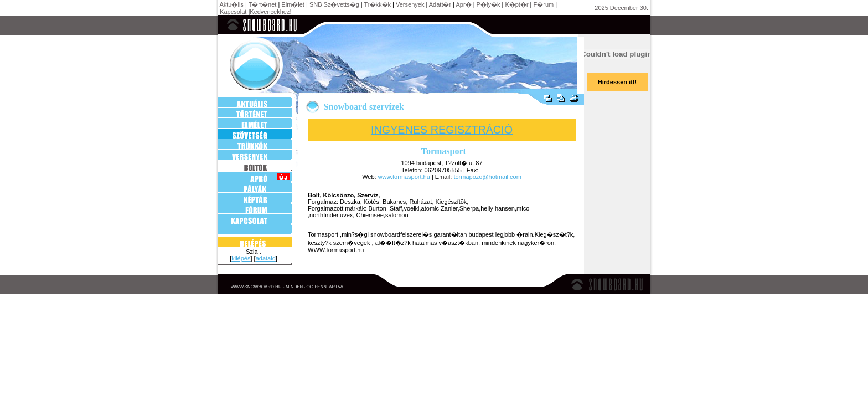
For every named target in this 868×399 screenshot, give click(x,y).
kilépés (241, 258)
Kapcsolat (233, 12)
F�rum (544, 4)
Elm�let (293, 4)
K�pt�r (516, 4)
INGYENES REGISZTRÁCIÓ (442, 130)
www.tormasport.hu (404, 177)
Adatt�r (440, 4)
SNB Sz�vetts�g (334, 4)
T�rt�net (263, 4)
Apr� (464, 4)
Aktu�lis (231, 4)
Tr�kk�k (378, 4)
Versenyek (410, 4)
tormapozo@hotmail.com (487, 177)
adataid (266, 258)
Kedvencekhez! (270, 12)
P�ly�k (489, 4)
